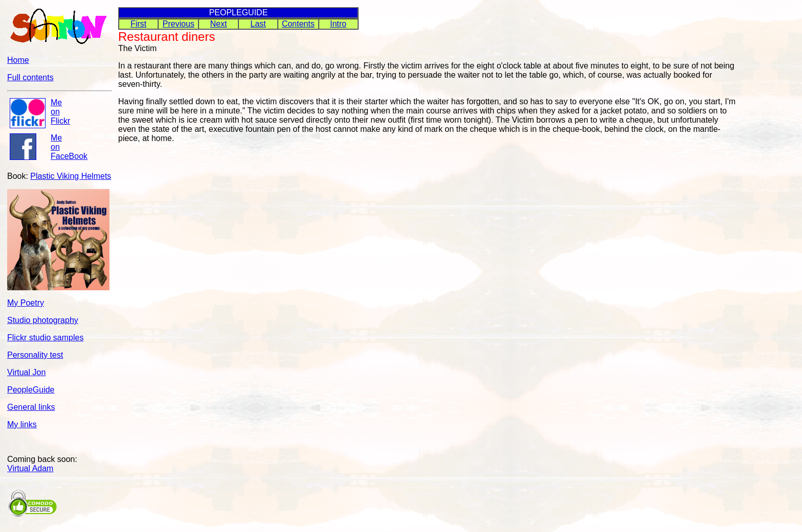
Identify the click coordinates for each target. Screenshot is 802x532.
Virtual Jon (26, 372)
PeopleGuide (31, 390)
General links (31, 407)
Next (219, 24)
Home (18, 60)
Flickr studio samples (45, 338)
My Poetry (26, 303)
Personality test (35, 355)
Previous (179, 24)
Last (258, 24)
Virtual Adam (30, 468)
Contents (298, 24)
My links (22, 424)
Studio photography (43, 320)
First (138, 24)
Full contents (30, 77)
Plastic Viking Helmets (71, 176)
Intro (338, 24)
